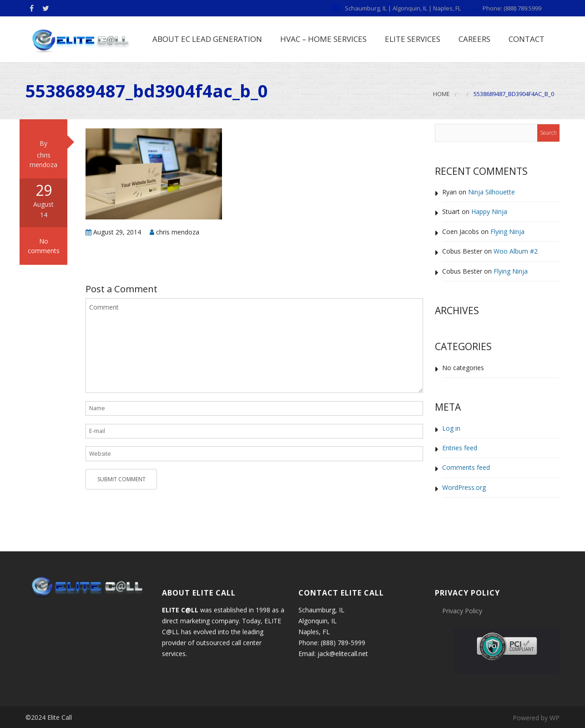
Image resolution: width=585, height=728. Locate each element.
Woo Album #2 (516, 252)
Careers (474, 39)
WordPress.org (464, 487)
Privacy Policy (462, 611)
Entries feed (460, 448)
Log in (451, 428)
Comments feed (466, 468)
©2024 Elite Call (49, 717)
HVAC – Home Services (323, 39)
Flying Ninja (507, 232)
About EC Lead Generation (206, 39)
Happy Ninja (489, 212)
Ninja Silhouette (492, 192)
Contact (526, 39)
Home (441, 94)
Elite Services (412, 39)
